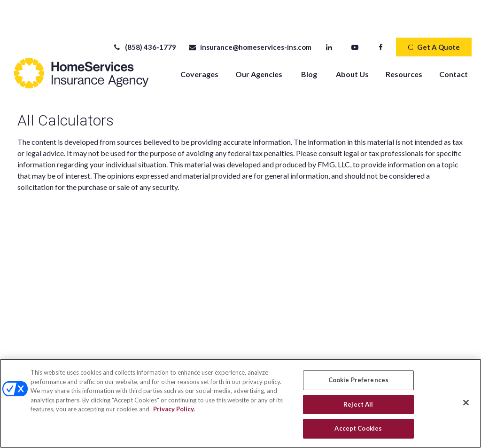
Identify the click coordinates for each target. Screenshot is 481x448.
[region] (240, 403)
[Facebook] (381, 19)
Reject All (358, 404)
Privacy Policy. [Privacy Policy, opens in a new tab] (173, 409)
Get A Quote (434, 19)
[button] (199, 45)
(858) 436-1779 (144, 19)
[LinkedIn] (329, 19)
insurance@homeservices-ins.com (250, 19)
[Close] (466, 403)
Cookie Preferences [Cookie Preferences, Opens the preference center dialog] (358, 380)
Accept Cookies (358, 428)
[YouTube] (355, 19)
